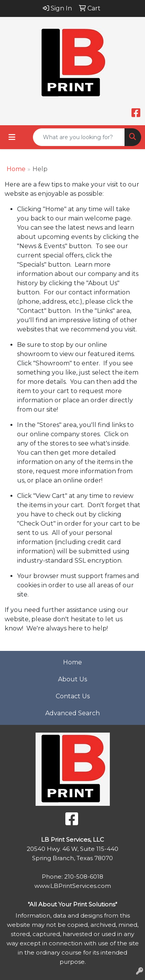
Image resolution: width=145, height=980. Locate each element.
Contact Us (73, 696)
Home (16, 169)
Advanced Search (72, 713)
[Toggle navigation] (12, 137)
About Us (72, 679)
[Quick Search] (79, 137)
